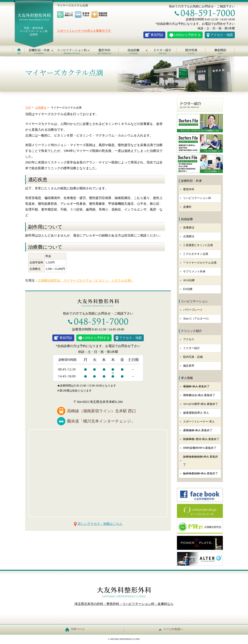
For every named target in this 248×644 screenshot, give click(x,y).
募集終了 (196, 386)
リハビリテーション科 (197, 198)
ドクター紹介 (162, 50)
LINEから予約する (187, 35)
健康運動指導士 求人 (196, 413)
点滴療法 (189, 236)
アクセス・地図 (222, 35)
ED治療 (188, 289)
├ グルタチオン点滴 (196, 254)
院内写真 (191, 50)
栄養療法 (189, 228)
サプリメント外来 (194, 272)
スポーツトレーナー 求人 (199, 422)
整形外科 (104, 50)
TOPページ (76, 629)
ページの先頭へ (172, 629)
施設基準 (189, 366)
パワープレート (193, 310)
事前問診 (157, 35)
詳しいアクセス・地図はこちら (100, 524)
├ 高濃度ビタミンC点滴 (198, 245)
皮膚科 (187, 207)
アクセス (189, 339)
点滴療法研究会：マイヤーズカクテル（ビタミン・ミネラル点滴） (86, 280)
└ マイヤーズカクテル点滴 (200, 263)
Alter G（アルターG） (197, 319)
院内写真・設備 (193, 357)
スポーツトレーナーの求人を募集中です (84, 31)
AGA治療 (189, 280)
